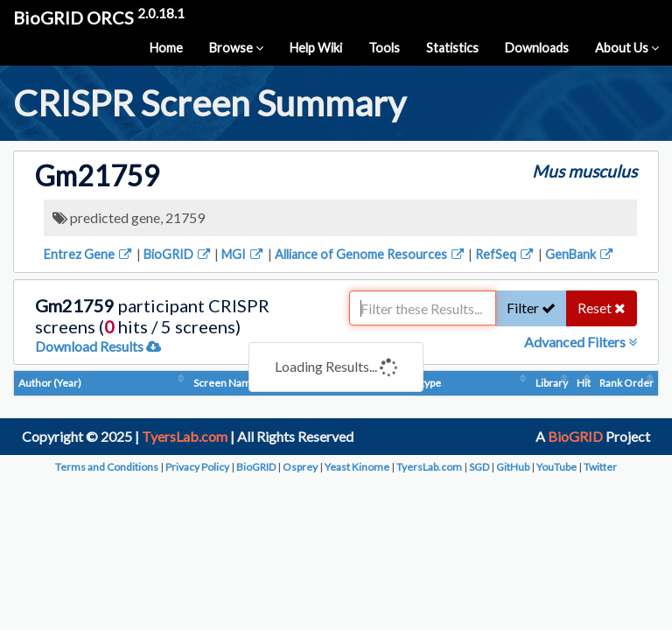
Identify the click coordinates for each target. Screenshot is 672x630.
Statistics (452, 48)
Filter (531, 308)
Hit (584, 383)
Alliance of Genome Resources (371, 254)
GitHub (513, 467)
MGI (243, 254)
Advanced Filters (581, 342)
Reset (602, 308)
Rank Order (626, 383)
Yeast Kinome (357, 467)
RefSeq (505, 254)
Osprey (300, 467)
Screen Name (225, 383)
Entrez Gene (89, 254)
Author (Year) (50, 383)
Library (552, 383)
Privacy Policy (197, 467)
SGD (479, 467)
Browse (236, 48)
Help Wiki (316, 48)
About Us (627, 48)
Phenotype (416, 383)
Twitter (600, 467)
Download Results (98, 346)
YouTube (556, 467)
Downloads (537, 48)
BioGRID (178, 254)
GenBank (580, 254)
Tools (384, 48)
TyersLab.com (185, 436)
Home (166, 48)
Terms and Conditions (107, 467)
